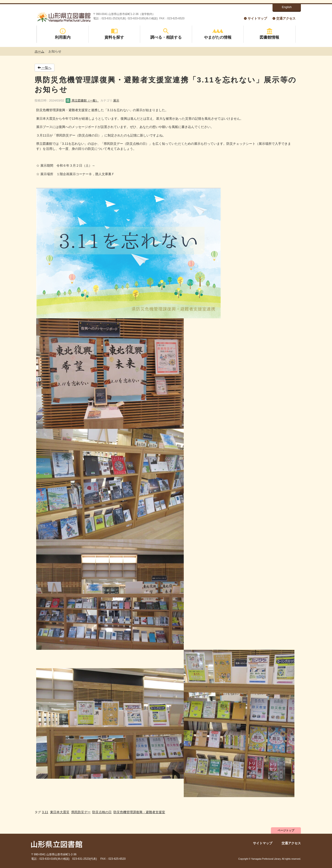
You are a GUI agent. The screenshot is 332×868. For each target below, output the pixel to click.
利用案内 (63, 34)
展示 (116, 100)
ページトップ (286, 830)
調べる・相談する (166, 34)
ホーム (39, 51)
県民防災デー (81, 812)
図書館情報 (269, 34)
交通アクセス (286, 18)
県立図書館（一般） (82, 100)
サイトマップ (257, 18)
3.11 (45, 812)
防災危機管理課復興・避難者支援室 (139, 812)
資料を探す (114, 34)
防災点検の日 (102, 812)
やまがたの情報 (218, 34)
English (287, 7)
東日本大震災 (60, 812)
